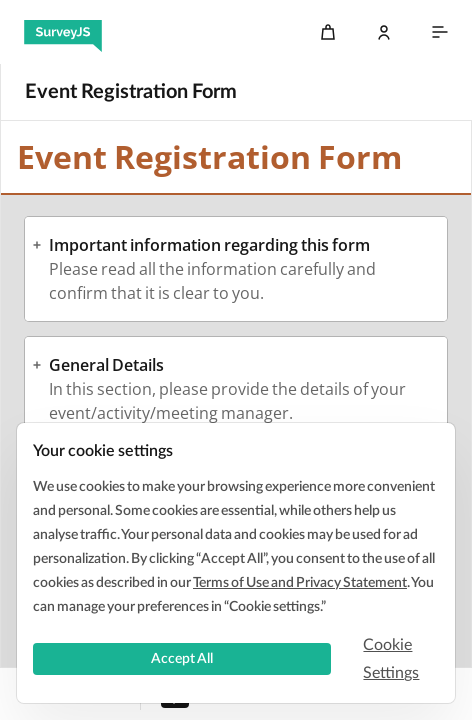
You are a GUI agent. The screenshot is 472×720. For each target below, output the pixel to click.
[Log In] (384, 32)
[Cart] (328, 32)
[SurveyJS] (63, 32)
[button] (236, 245)
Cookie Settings (391, 659)
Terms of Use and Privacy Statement (300, 583)
